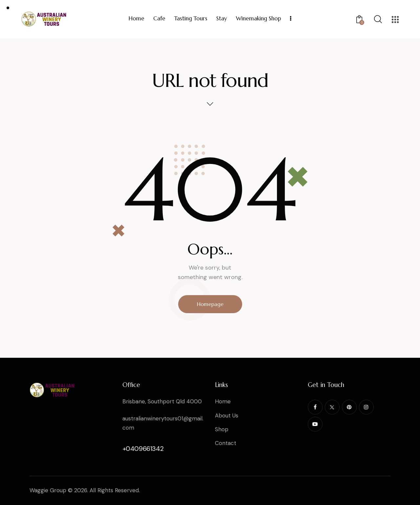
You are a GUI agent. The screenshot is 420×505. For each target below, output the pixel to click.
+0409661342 (143, 449)
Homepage (210, 304)
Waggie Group (48, 490)
